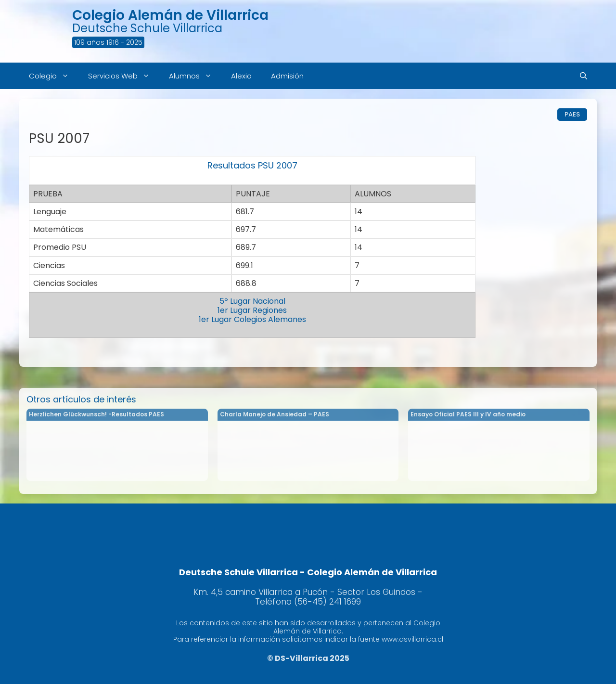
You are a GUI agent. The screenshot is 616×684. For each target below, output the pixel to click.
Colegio (54, 76)
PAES (572, 114)
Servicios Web (124, 76)
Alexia (241, 76)
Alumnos (195, 76)
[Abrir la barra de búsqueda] (584, 76)
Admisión (287, 76)
